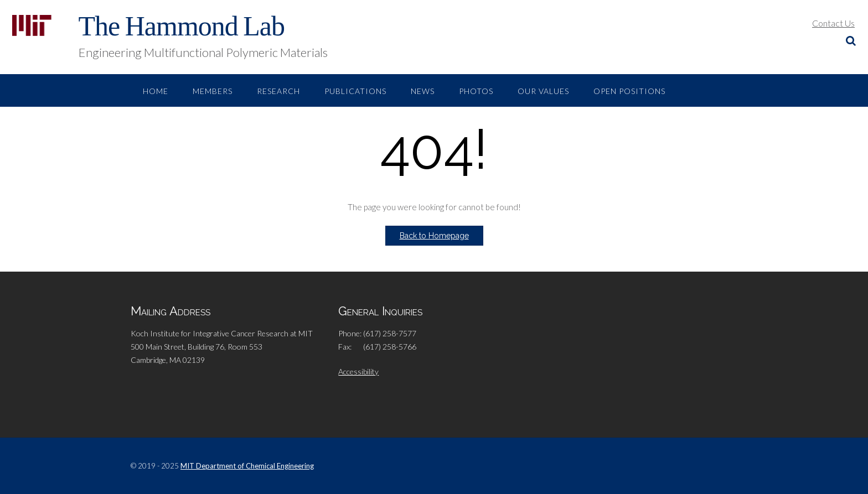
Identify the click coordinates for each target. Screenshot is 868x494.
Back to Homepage (434, 236)
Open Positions (629, 91)
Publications (355, 91)
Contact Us (833, 23)
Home (156, 91)
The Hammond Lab (182, 26)
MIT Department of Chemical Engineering (247, 466)
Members (213, 91)
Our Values (543, 91)
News (423, 91)
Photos (476, 91)
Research (278, 91)
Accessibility (358, 371)
